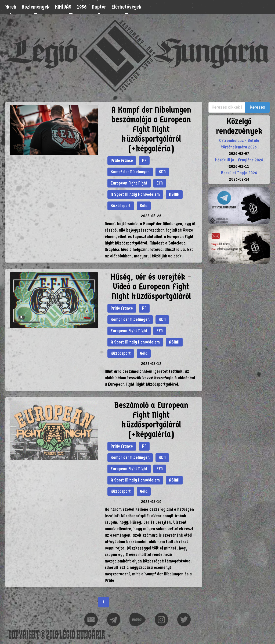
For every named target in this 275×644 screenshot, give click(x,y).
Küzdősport (121, 206)
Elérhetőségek (126, 7)
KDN (162, 172)
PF (144, 160)
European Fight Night (129, 183)
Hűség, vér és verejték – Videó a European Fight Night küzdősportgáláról (151, 287)
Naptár (99, 7)
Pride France (122, 160)
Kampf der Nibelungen (130, 172)
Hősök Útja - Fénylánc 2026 (239, 160)
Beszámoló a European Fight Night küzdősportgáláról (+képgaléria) (151, 420)
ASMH (174, 194)
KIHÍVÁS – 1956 (71, 7)
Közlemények (36, 7)
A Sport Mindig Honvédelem (135, 194)
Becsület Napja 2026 (239, 173)
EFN (160, 183)
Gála (144, 206)
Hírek (11, 7)
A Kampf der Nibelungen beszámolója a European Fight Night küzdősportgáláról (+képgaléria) (151, 129)
